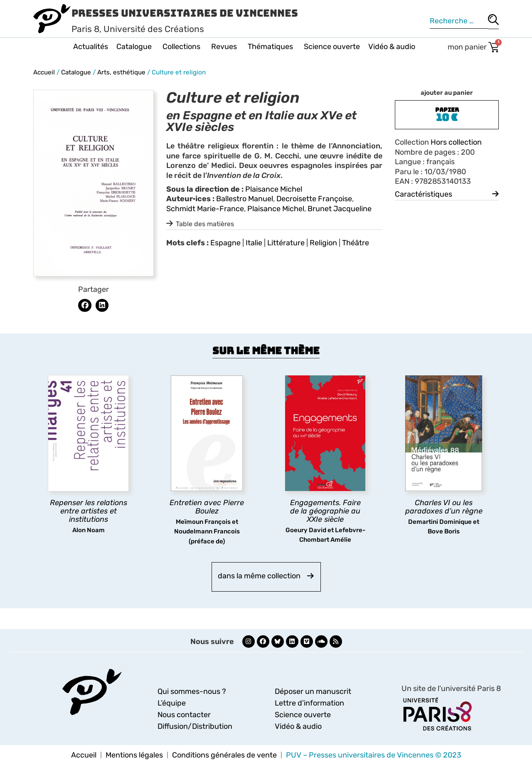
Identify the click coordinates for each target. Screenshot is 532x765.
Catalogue (135, 47)
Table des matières (205, 224)
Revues (225, 47)
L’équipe (172, 703)
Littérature (286, 243)
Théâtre (356, 243)
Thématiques (272, 47)
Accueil (44, 72)
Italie (254, 243)
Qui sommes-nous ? (192, 691)
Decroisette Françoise (314, 199)
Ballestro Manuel (245, 199)
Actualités (91, 47)
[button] (85, 306)
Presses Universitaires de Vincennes (185, 13)
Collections (183, 47)
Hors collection (456, 142)
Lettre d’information (309, 703)
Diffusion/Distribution (195, 726)
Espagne (225, 243)
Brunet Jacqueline (340, 209)
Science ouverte (332, 47)
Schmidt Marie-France (205, 209)
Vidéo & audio (392, 47)
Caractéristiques (424, 194)
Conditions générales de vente (224, 755)
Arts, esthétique (121, 72)
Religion (323, 243)
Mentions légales (134, 755)
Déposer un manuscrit (313, 691)
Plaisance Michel (274, 189)
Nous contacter (184, 715)
